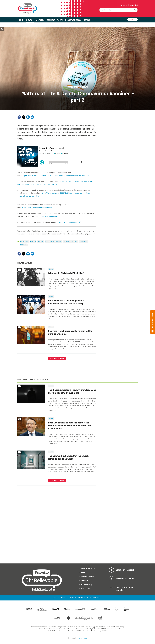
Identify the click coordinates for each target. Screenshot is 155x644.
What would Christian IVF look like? (66, 273)
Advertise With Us (88, 568)
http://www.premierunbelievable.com (37, 208)
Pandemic (67, 241)
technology (83, 241)
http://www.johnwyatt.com (51, 216)
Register (124, 5)
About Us (84, 581)
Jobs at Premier (87, 576)
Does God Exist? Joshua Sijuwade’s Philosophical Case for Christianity (66, 302)
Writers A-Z (64, 598)
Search (135, 10)
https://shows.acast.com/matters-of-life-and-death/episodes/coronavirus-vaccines (55, 175)
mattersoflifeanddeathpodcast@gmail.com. (78, 234)
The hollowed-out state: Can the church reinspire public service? (68, 457)
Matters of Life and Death (78, 87)
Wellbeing (24, 245)
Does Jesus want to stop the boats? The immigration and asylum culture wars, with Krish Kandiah (70, 426)
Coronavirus (24, 241)
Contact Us (85, 589)
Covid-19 (33, 241)
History (40, 241)
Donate (84, 572)
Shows (51, 269)
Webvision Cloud (82, 638)
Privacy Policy (87, 585)
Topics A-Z (55, 598)
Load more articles (57, 358)
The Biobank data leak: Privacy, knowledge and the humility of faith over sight (72, 391)
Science (75, 241)
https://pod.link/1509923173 (70, 222)
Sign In (132, 5)
